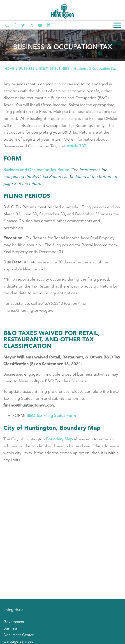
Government (14, 622)
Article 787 (76, 146)
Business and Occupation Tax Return (36, 170)
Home (9, 69)
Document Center (19, 635)
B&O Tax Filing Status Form (51, 416)
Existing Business (54, 69)
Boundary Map (59, 439)
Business (27, 69)
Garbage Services (18, 641)
